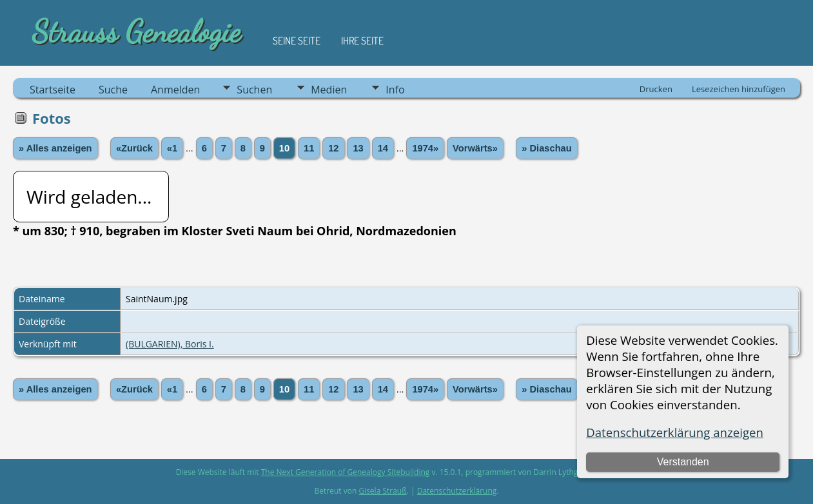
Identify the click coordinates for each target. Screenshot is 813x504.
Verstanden (683, 462)
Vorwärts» (475, 148)
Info (395, 90)
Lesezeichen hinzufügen (739, 89)
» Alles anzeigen (55, 148)
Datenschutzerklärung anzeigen (675, 432)
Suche (113, 90)
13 (358, 148)
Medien (329, 90)
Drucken (656, 89)
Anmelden (175, 90)
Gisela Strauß (382, 491)
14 (383, 148)
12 (333, 148)
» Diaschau (546, 148)
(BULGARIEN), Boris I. (170, 344)
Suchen (254, 90)
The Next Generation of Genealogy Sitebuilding (346, 472)
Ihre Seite (362, 41)
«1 (172, 148)
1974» (425, 148)
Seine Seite (297, 41)
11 (309, 148)
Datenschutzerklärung (457, 491)
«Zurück (134, 148)
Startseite (53, 90)
